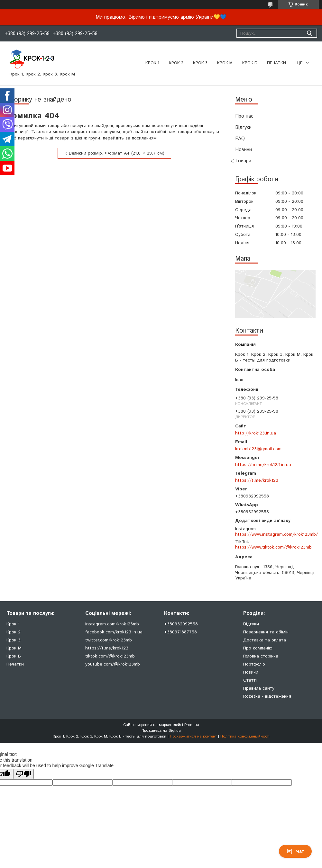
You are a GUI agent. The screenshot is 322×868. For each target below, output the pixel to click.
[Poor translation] (23, 774)
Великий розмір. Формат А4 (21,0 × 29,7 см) (117, 153)
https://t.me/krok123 (257, 480)
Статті (250, 680)
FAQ (240, 139)
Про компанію (258, 648)
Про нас (244, 116)
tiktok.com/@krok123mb (110, 656)
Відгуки (243, 127)
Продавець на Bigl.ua (161, 731)
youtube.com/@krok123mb (113, 664)
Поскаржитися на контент (193, 736)
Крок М (225, 63)
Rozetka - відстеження (267, 696)
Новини (244, 150)
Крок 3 (200, 63)
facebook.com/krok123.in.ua (114, 632)
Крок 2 (176, 63)
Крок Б (250, 63)
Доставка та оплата (265, 640)
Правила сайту (259, 688)
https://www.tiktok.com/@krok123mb (273, 547)
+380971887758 (180, 632)
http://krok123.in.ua (256, 433)
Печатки (15, 664)
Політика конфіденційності (245, 736)
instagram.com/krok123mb (112, 624)
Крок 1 (152, 63)
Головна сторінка (261, 656)
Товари (243, 161)
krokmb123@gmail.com (258, 449)
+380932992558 (181, 624)
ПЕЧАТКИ (276, 63)
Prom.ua (192, 725)
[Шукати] (309, 33)
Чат (295, 851)
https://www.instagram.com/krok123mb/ (276, 534)
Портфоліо (254, 664)
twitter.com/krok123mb (109, 640)
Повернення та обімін (266, 632)
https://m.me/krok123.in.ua (263, 465)
